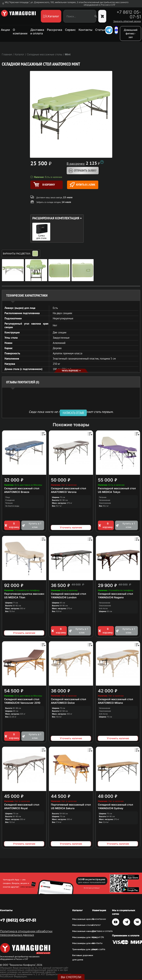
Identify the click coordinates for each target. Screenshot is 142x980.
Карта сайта (99, 949)
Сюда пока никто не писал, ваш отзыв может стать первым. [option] (71, 412)
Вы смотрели (71, 977)
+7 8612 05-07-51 (129, 15)
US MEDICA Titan (15, 597)
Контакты (85, 30)
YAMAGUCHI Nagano (111, 597)
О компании (20, 32)
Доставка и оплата (37, 32)
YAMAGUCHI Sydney (111, 808)
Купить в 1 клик (82, 185)
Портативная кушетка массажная (26, 594)
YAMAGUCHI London (64, 597)
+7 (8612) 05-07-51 (18, 920)
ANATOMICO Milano (110, 703)
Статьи (100, 30)
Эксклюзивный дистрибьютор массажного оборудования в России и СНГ (106, 4)
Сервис (70, 30)
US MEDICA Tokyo (109, 492)
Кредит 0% (98, 937)
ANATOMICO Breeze (17, 492)
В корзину (12, 525)
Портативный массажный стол (71, 805)
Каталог (96, 925)
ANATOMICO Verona (64, 492)
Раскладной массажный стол (117, 488)
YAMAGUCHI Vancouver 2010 (22, 703)
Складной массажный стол (22, 488)
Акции (5, 30)
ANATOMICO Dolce (63, 703)
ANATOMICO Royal (16, 808)
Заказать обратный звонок (127, 21)
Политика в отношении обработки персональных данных (26, 933)
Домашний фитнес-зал (131, 33)
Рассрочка (55, 30)
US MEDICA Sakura (63, 808)
